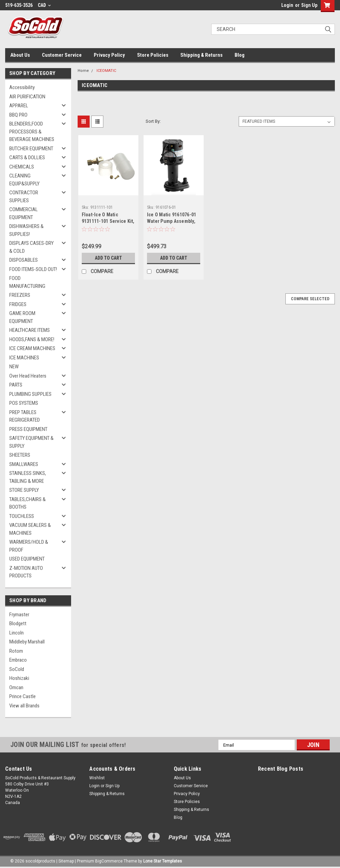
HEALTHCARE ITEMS (30, 330)
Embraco (18, 660)
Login (287, 5)
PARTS (16, 385)
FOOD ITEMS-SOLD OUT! (33, 269)
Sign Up (309, 5)
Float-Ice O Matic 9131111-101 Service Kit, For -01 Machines (108, 221)
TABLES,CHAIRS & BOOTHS (27, 503)
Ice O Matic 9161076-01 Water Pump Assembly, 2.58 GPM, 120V (172, 221)
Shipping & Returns (201, 55)
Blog (240, 55)
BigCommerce (109, 861)
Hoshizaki (19, 678)
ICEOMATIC (106, 71)
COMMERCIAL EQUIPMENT (24, 213)
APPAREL (19, 106)
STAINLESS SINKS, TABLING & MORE (28, 477)
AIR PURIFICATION (27, 97)
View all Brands (24, 706)
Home (83, 71)
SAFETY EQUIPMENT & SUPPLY (31, 442)
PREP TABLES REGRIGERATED (25, 416)
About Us (20, 55)
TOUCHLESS (22, 516)
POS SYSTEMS (24, 403)
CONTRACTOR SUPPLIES (24, 197)
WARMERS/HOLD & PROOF (29, 546)
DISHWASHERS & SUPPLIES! (26, 230)
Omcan (16, 687)
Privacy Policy (109, 55)
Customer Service (62, 55)
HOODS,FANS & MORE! (32, 339)
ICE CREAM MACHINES (32, 348)
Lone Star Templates (163, 861)
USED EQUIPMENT (27, 559)
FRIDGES (18, 304)
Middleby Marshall (27, 642)
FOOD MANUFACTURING (27, 282)
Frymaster (19, 615)
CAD (44, 5)
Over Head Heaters (28, 376)
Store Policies (153, 55)
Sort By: (153, 121)
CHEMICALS (22, 167)
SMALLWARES (24, 464)
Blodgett (18, 623)
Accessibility (22, 87)
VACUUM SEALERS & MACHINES (30, 529)
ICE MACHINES (24, 358)
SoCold (17, 669)
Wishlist (97, 778)
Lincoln (16, 633)
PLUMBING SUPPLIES (30, 394)
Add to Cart (108, 258)
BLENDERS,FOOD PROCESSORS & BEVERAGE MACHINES (32, 132)
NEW (14, 367)
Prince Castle (22, 696)
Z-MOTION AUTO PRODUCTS (26, 572)
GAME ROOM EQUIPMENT (22, 317)
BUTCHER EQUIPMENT (31, 149)
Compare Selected (310, 299)
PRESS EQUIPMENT (28, 429)
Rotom (16, 651)
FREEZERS (20, 295)
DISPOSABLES (24, 260)
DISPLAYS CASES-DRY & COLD (31, 247)
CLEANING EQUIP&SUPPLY (24, 180)
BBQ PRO (18, 115)
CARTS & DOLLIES (27, 158)
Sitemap (66, 861)
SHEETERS (20, 455)
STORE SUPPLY (24, 490)
